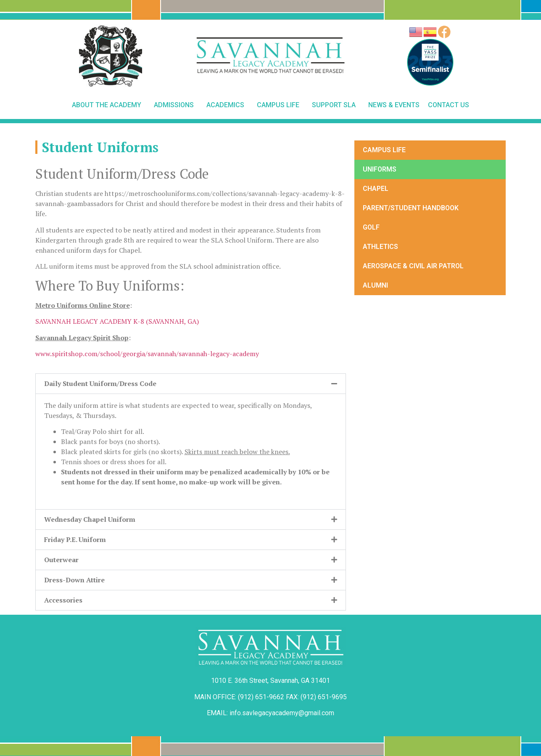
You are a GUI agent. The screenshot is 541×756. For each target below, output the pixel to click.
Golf (371, 227)
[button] (191, 384)
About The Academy (109, 105)
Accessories (63, 600)
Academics (227, 105)
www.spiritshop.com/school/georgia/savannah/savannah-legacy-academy (147, 354)
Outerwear (61, 560)
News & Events (394, 105)
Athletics (380, 247)
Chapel (376, 189)
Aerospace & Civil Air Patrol (413, 266)
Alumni (375, 285)
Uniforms (380, 169)
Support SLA (336, 105)
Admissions (176, 105)
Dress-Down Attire (74, 580)
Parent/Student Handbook (411, 208)
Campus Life (280, 105)
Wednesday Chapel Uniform (90, 519)
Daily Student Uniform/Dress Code (100, 383)
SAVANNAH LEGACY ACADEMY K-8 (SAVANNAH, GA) (117, 321)
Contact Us (449, 105)
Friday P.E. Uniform (75, 539)
